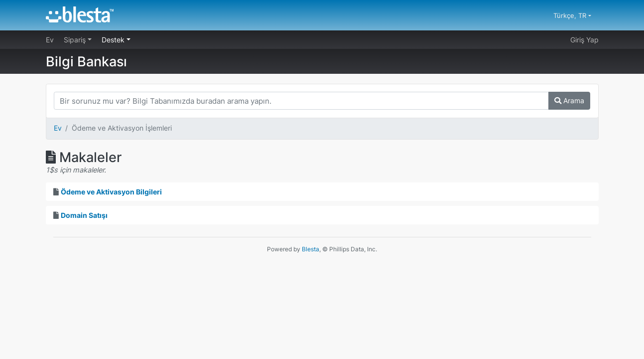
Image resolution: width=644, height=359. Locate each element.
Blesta (311, 249)
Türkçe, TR (571, 15)
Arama (569, 100)
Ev (50, 40)
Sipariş (76, 40)
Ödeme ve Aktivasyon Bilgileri (111, 192)
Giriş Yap (584, 40)
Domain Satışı (84, 215)
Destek (114, 40)
